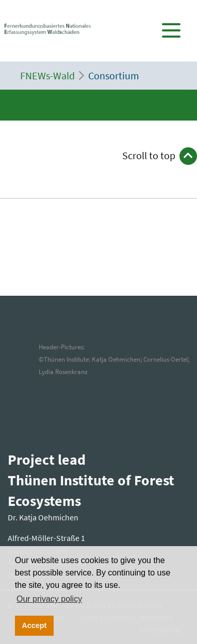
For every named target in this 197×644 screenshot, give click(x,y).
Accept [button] (34, 625)
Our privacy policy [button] (49, 599)
